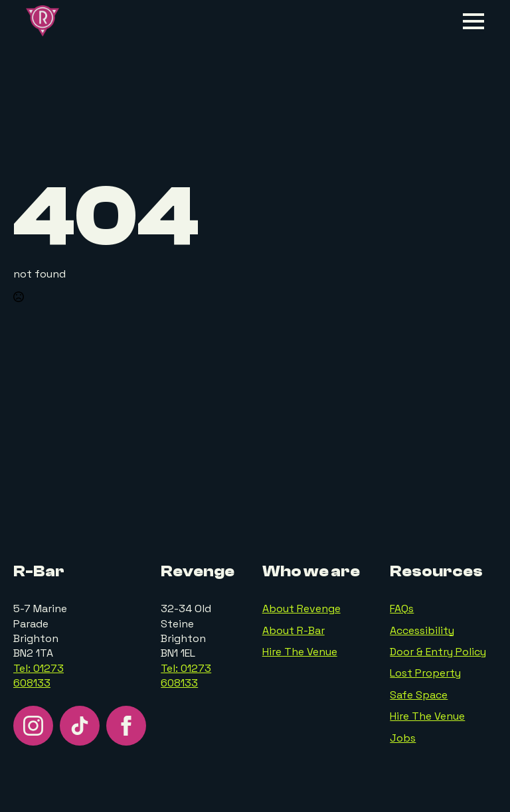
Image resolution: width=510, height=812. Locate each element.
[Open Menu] (473, 21)
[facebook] (126, 726)
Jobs (403, 738)
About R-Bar (294, 630)
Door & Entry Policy (438, 652)
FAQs (402, 609)
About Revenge (301, 609)
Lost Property (425, 673)
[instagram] (33, 726)
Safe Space (419, 695)
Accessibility (422, 630)
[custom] (80, 726)
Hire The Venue (300, 652)
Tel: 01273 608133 (39, 676)
